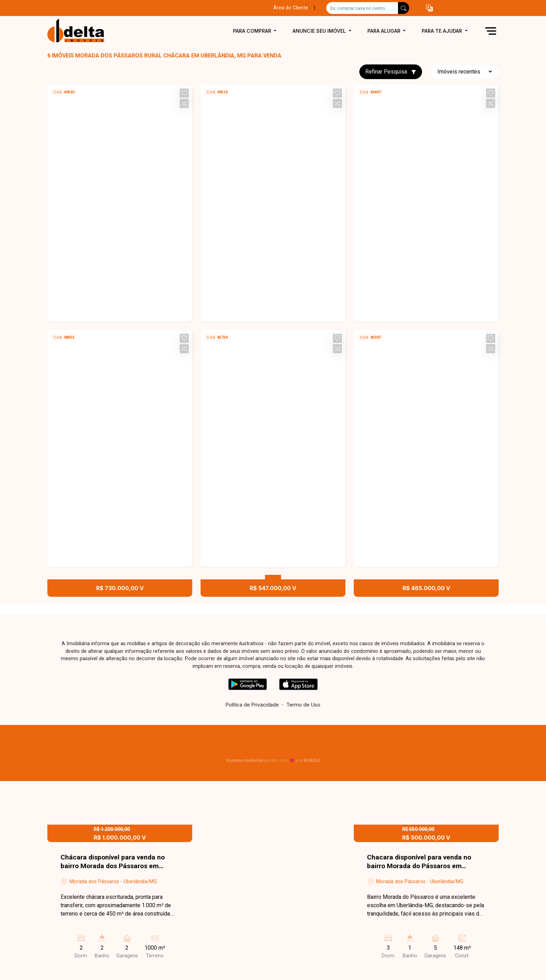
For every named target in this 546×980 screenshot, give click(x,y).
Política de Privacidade (252, 705)
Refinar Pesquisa (391, 72)
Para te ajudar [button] (443, 31)
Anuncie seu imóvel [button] (320, 31)
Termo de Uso (303, 705)
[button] (429, 8)
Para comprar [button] (253, 31)
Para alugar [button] (385, 31)
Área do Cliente (291, 8)
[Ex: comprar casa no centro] (362, 8)
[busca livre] (404, 8)
